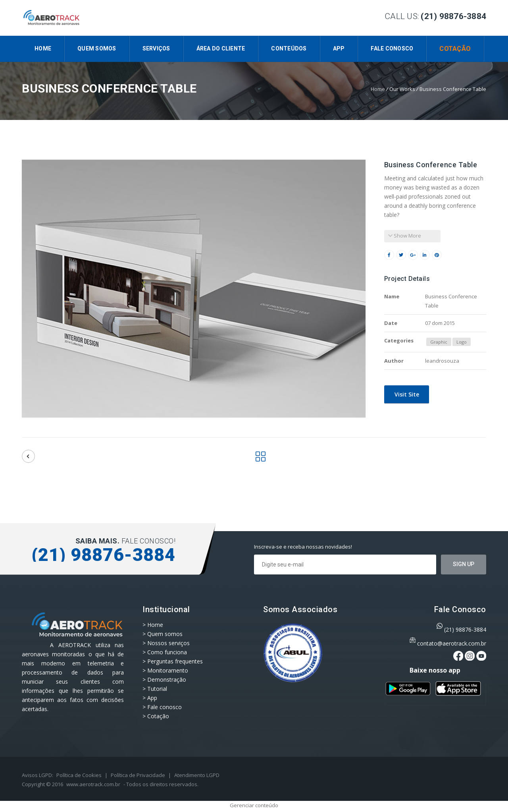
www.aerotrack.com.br (93, 784)
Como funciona (167, 652)
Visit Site (406, 394)
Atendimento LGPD (197, 775)
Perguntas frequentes (175, 661)
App (339, 48)
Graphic (439, 342)
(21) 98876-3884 (465, 629)
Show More (405, 236)
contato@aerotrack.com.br (452, 643)
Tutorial (157, 689)
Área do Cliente (221, 48)
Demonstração (167, 680)
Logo (462, 342)
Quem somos (97, 48)
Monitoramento (168, 670)
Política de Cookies (79, 775)
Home (43, 48)
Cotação (455, 49)
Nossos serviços (168, 643)
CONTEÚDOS (289, 48)
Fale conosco (392, 48)
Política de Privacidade (138, 775)
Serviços (156, 48)
